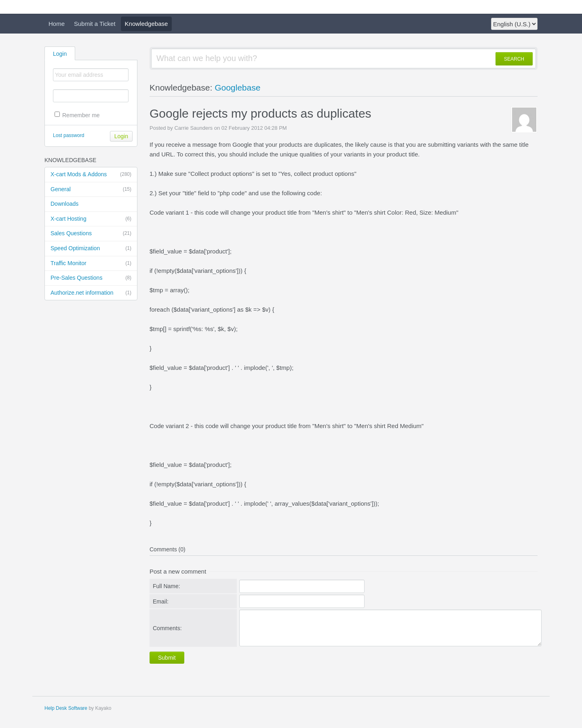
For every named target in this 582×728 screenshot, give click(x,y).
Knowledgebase (147, 24)
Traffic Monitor (91, 264)
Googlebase (237, 88)
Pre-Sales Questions (91, 278)
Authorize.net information (91, 293)
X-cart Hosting (91, 219)
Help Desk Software (66, 708)
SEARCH (514, 59)
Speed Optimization (91, 249)
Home (57, 24)
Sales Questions (91, 234)
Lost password (69, 135)
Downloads (64, 204)
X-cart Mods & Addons (91, 175)
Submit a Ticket (95, 24)
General (91, 190)
